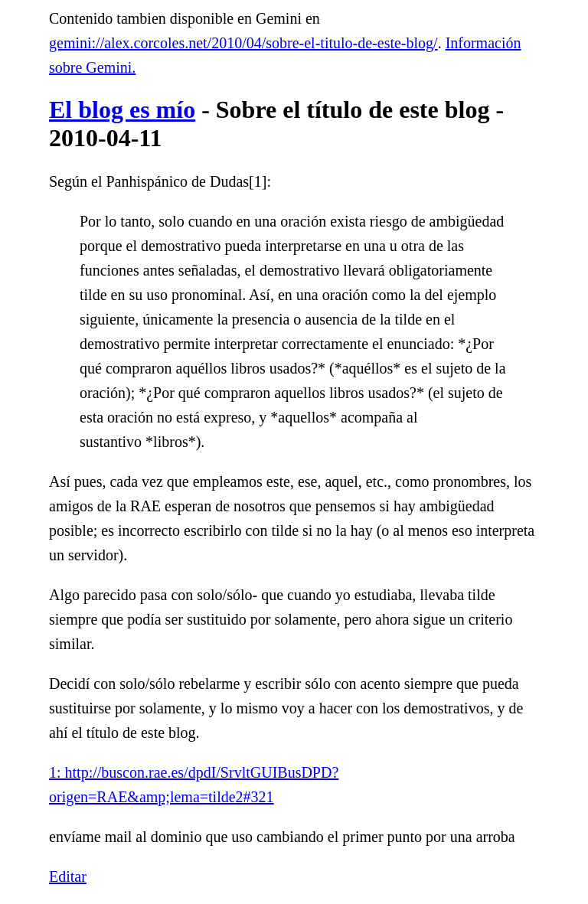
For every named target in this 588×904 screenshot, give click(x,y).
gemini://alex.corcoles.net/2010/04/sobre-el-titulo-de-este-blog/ (243, 43)
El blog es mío (122, 109)
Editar (68, 876)
